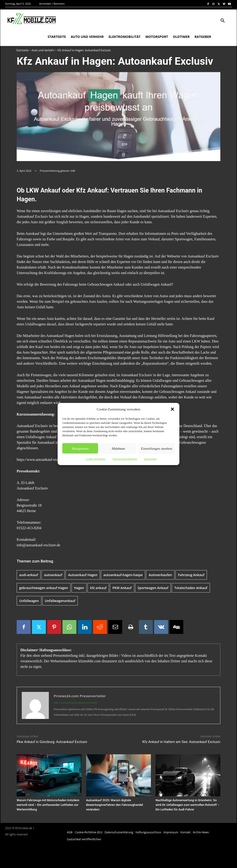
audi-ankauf (29, 575)
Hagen (79, 588)
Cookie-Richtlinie (95, 459)
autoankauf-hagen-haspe (123, 575)
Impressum (150, 459)
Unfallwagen (29, 601)
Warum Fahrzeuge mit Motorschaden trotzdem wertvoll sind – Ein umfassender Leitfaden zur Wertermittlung (48, 805)
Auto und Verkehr (43, 50)
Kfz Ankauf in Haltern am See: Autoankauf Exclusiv (181, 742)
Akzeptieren (80, 448)
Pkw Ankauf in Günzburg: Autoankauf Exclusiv (52, 742)
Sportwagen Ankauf (153, 588)
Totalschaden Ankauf (191, 588)
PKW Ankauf (122, 588)
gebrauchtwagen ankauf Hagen (44, 588)
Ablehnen (118, 448)
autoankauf (53, 575)
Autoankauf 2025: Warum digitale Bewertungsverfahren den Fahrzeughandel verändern (115, 805)
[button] (172, 409)
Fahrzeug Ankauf (191, 575)
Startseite (22, 50)
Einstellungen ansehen (157, 448)
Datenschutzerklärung (125, 459)
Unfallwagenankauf (60, 601)
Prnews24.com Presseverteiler (80, 696)
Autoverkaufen (160, 575)
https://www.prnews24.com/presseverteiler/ (76, 703)
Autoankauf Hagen (83, 575)
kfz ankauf (98, 588)
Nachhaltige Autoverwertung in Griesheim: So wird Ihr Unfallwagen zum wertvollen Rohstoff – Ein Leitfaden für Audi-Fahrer (187, 805)
